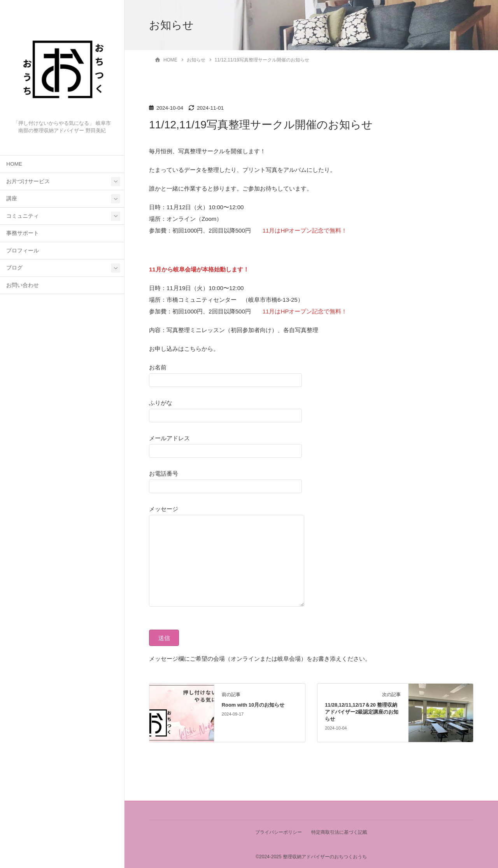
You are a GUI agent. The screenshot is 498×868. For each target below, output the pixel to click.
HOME (14, 164)
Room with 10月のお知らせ (253, 705)
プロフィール (23, 251)
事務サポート (23, 233)
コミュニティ (23, 216)
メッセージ (234, 557)
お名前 (225, 373)
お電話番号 (225, 479)
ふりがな (225, 409)
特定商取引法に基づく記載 (340, 832)
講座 (12, 199)
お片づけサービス (28, 181)
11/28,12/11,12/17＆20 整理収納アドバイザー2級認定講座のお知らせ (362, 712)
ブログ (14, 268)
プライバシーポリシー (278, 832)
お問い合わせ (23, 285)
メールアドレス (225, 444)
